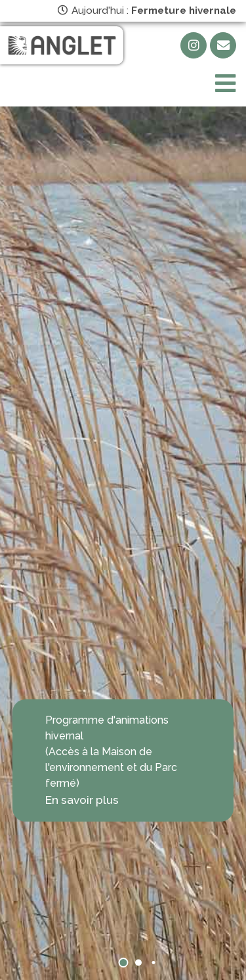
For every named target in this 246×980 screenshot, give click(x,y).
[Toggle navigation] (225, 84)
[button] (123, 963)
